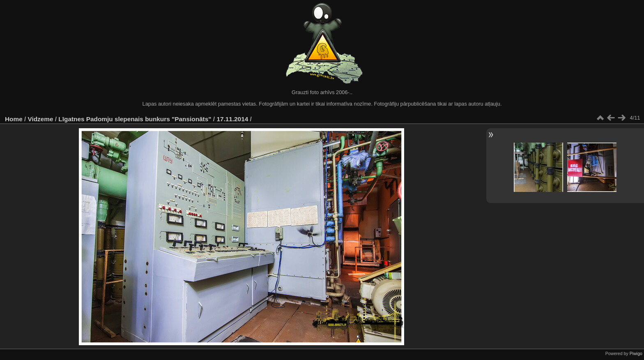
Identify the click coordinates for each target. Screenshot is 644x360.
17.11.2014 (232, 119)
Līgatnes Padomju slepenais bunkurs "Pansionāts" (135, 119)
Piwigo (636, 353)
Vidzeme (41, 119)
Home (14, 119)
